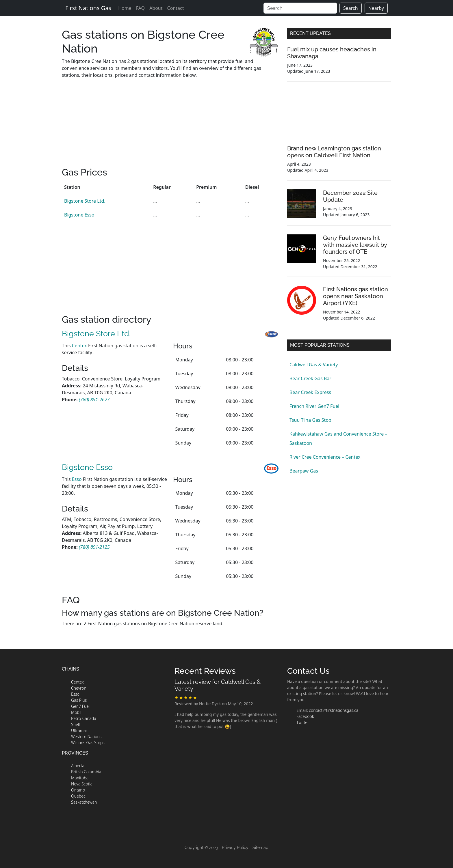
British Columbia (86, 772)
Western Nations (86, 737)
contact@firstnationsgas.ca (334, 710)
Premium (206, 187)
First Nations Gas (88, 8)
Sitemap (260, 848)
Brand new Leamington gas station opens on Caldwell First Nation (334, 152)
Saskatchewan (84, 802)
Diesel (252, 187)
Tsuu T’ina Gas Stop (310, 420)
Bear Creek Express (310, 392)
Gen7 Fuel (80, 706)
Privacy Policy (235, 848)
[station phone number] (94, 400)
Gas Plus (79, 700)
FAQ (140, 8)
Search (351, 8)
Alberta (78, 766)
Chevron (79, 688)
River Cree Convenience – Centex (325, 457)
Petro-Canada (84, 718)
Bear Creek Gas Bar (310, 378)
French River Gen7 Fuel (314, 406)
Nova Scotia (82, 784)
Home (125, 8)
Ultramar (79, 730)
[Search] (300, 8)
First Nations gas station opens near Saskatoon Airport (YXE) (355, 296)
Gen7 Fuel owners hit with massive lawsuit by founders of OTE (355, 245)
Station (72, 187)
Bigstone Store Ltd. (85, 201)
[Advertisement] (170, 126)
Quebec (78, 796)
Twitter (303, 722)
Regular (162, 187)
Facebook (305, 716)
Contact (176, 8)
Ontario (78, 790)
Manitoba (80, 778)
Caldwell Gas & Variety (314, 365)
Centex (79, 346)
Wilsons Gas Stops (88, 743)
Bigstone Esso (79, 215)
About (156, 8)
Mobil (76, 712)
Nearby (376, 8)
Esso (77, 479)
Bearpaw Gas (304, 471)
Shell (75, 724)
